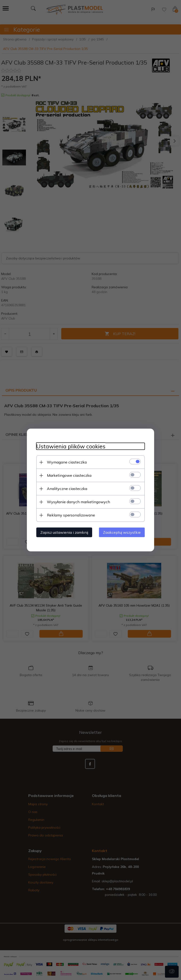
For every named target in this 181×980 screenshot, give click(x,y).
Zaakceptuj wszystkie (122, 532)
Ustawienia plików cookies (71, 446)
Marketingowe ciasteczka (69, 475)
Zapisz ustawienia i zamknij (64, 532)
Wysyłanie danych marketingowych (78, 502)
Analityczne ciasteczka (67, 489)
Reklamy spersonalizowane (71, 515)
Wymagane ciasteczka (67, 462)
